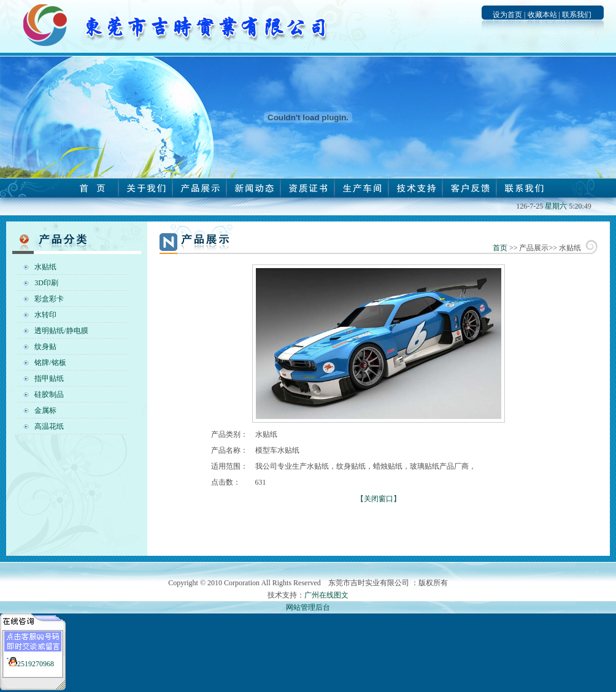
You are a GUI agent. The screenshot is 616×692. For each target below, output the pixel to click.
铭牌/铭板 (50, 363)
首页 (500, 248)
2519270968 (36, 664)
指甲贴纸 (49, 379)
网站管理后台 (308, 607)
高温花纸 (49, 426)
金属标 (45, 410)
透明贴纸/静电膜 (61, 331)
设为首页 (507, 15)
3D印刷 (46, 283)
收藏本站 (542, 15)
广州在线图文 (326, 595)
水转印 (45, 315)
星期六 (556, 206)
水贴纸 (45, 267)
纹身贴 (45, 347)
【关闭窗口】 (379, 499)
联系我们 (577, 15)
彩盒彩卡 (49, 299)
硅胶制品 (49, 394)
